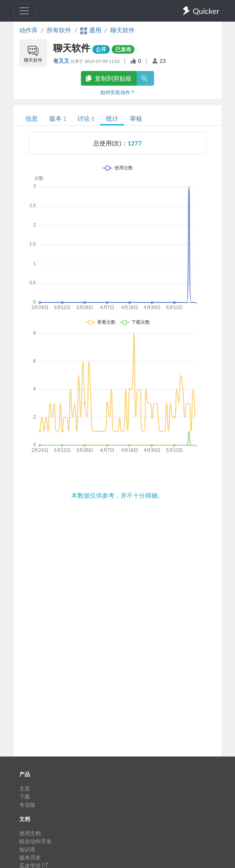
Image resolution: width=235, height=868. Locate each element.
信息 (32, 118)
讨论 (86, 118)
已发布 (123, 49)
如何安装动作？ (118, 92)
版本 (58, 118)
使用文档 (30, 833)
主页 (25, 788)
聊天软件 (123, 30)
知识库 (27, 849)
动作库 (29, 30)
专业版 (27, 805)
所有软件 (59, 30)
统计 (112, 118)
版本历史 (30, 857)
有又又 (62, 61)
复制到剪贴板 (109, 78)
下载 (25, 796)
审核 (136, 118)
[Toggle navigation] (24, 11)
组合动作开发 (35, 841)
